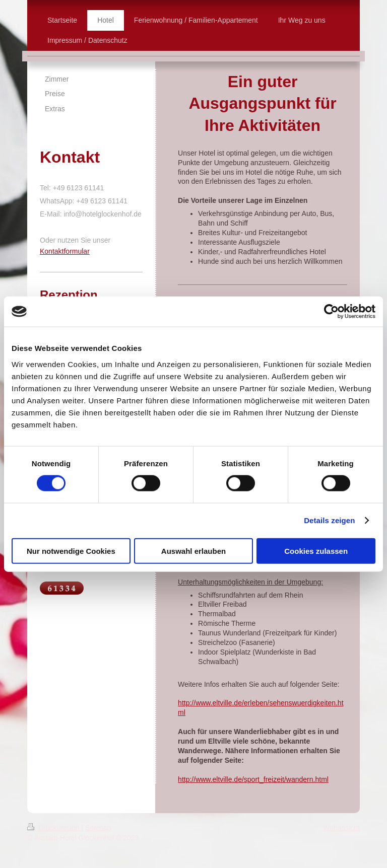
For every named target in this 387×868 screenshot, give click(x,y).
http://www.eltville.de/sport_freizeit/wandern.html (253, 779)
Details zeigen (329, 520)
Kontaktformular (65, 251)
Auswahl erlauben (193, 551)
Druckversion (54, 828)
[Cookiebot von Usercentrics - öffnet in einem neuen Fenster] (331, 312)
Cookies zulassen (316, 551)
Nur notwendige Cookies (71, 551)
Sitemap (98, 828)
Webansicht (341, 828)
